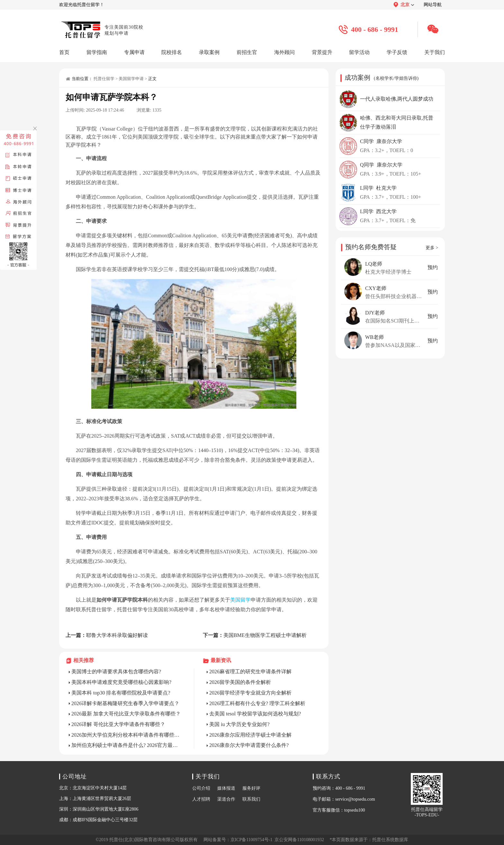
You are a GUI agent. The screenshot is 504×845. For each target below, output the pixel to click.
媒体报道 (226, 788)
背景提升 (322, 52)
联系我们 (251, 799)
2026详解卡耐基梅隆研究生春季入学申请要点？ (125, 703)
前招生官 (247, 52)
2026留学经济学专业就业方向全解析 (250, 693)
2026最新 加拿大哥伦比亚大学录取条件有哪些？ (126, 714)
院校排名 (172, 52)
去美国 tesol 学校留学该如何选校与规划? (255, 714)
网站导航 (433, 5)
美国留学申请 (131, 79)
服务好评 (251, 788)
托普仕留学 (104, 79)
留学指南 (97, 52)
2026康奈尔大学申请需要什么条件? (249, 745)
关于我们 (435, 52)
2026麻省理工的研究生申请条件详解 (250, 672)
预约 (433, 267)
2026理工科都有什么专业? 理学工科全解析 (257, 703)
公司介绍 (201, 788)
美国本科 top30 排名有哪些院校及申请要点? (121, 693)
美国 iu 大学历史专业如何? (239, 724)
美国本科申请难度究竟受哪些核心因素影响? (121, 682)
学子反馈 (397, 52)
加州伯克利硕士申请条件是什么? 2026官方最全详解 (126, 745)
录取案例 (209, 52)
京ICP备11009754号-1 (252, 840)
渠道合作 (226, 799)
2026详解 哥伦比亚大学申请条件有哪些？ (118, 724)
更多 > (432, 248)
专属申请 (134, 52)
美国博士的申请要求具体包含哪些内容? (116, 672)
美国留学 (240, 600)
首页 (64, 52)
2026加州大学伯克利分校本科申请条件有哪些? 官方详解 (126, 735)
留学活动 (359, 52)
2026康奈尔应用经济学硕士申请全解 (250, 735)
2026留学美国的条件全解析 (240, 682)
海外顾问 (284, 52)
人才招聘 (201, 799)
